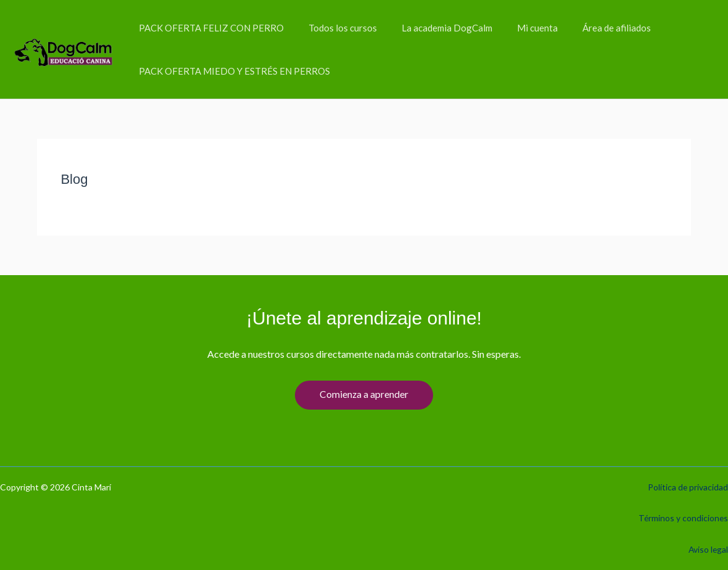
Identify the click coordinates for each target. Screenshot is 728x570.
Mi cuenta (516, 28)
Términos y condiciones (683, 518)
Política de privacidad (688, 487)
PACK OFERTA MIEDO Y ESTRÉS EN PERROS (231, 71)
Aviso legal (708, 549)
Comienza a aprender (364, 394)
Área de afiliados (589, 28)
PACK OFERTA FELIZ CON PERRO (208, 28)
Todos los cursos (333, 28)
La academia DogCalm (432, 28)
